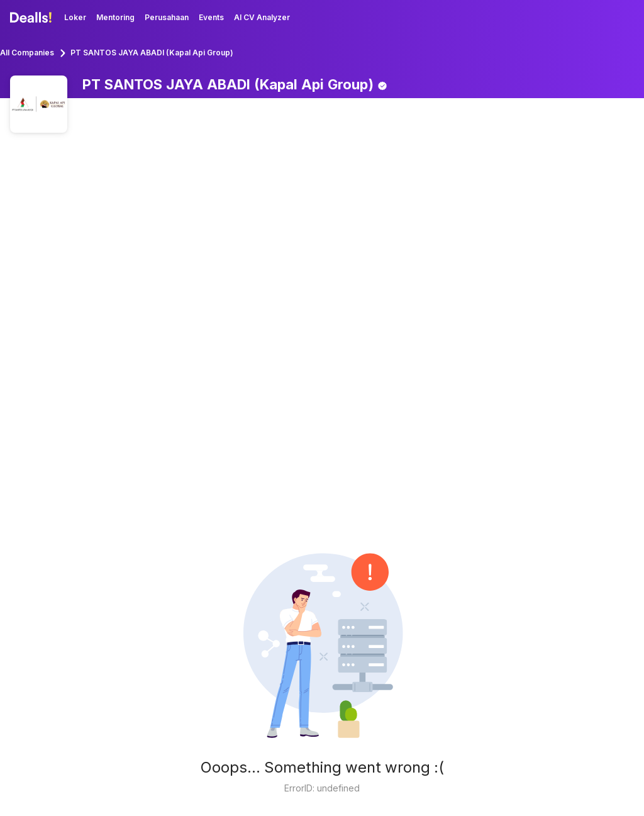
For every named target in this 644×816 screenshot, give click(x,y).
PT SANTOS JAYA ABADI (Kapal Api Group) (152, 53)
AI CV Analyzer (262, 17)
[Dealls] (33, 18)
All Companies (27, 53)
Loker (75, 17)
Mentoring (115, 17)
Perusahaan (167, 17)
